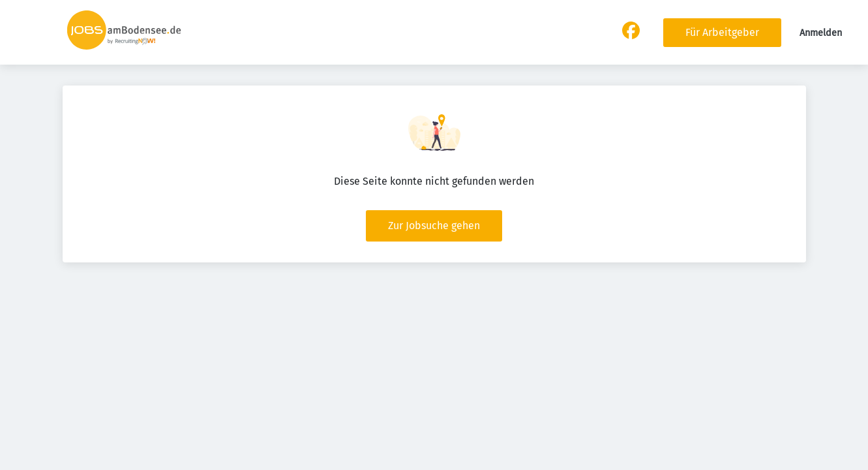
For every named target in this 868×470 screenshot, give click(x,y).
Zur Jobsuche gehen (434, 226)
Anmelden (821, 33)
